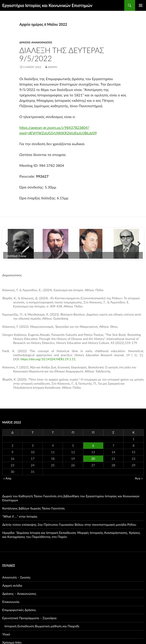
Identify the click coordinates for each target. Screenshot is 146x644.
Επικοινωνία (11, 602)
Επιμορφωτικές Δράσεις (19, 610)
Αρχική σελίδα (12, 585)
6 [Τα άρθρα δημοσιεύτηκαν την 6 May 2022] (93, 445)
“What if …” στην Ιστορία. (20, 516)
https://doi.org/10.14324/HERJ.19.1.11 (48, 359)
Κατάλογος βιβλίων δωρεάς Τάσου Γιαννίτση (33, 508)
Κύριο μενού (141, 5)
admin (53, 67)
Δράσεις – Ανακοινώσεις (19, 594)
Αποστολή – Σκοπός (16, 577)
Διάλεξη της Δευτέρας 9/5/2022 (62, 54)
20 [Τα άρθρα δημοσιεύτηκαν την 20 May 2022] (93, 459)
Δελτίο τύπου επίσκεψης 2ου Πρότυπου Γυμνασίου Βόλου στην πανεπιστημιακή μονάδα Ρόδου (69, 524)
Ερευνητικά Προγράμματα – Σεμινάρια (29, 618)
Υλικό (6, 634)
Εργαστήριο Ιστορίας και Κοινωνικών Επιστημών (47, 5)
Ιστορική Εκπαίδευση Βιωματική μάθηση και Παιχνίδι (42, 626)
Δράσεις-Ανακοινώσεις (36, 42)
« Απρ (7, 478)
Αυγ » (139, 478)
